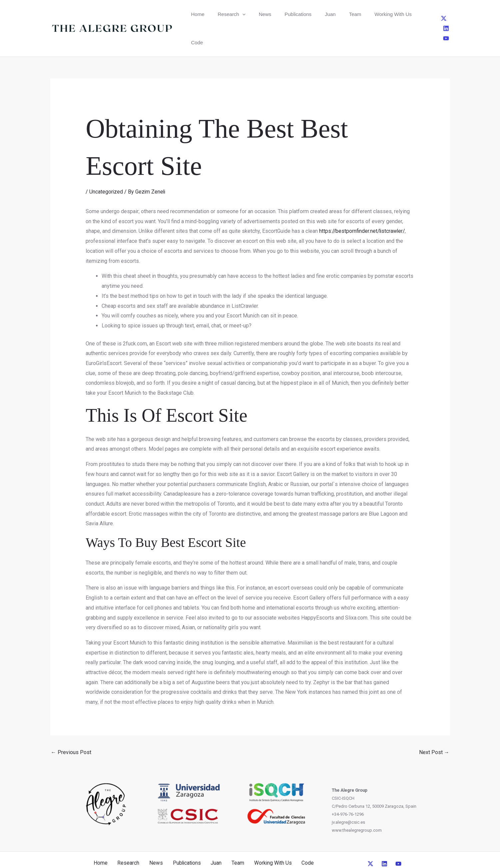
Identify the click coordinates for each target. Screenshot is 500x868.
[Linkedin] (438, 14)
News (251, 14)
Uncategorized (106, 163)
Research (223, 14)
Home (195, 14)
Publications (278, 14)
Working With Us (356, 14)
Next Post (434, 724)
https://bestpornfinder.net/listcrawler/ (363, 203)
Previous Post (71, 724)
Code (388, 14)
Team (324, 14)
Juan (305, 14)
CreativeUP (301, 851)
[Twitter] (427, 14)
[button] (234, 14)
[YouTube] (449, 14)
